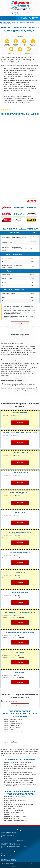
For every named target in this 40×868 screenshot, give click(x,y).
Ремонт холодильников (8, 835)
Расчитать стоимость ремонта (9, 848)
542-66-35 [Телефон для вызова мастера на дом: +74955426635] (20, 12)
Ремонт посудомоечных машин (10, 837)
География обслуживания (8, 843)
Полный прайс (20, 323)
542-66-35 (7, 856)
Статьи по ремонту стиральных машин (12, 845)
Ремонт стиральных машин (9, 832)
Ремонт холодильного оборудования (11, 834)
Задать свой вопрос (20, 705)
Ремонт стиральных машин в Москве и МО (20, 9)
